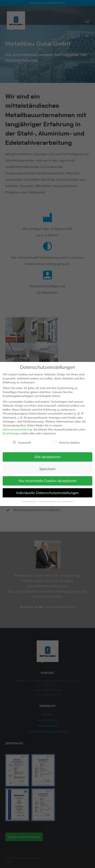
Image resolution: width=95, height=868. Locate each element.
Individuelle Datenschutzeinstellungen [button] (47, 493)
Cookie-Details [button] (29, 501)
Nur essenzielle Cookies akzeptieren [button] (48, 481)
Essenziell (22, 442)
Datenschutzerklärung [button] (50, 501)
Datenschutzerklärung (17, 429)
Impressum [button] (68, 501)
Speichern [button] (47, 469)
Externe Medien (67, 442)
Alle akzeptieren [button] (48, 457)
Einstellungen (11, 433)
